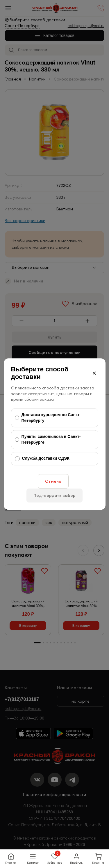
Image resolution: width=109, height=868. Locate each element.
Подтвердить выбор (54, 495)
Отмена (53, 481)
